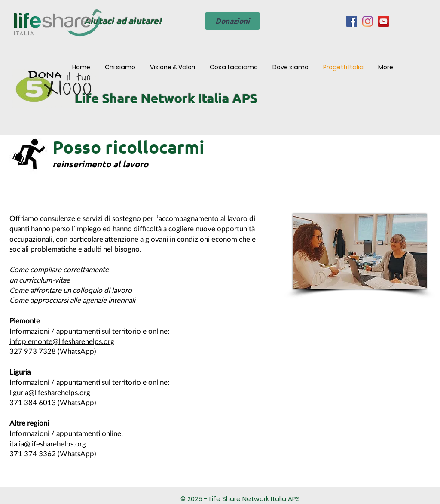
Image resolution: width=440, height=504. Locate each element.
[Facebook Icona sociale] (352, 21)
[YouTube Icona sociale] (383, 21)
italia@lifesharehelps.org (48, 444)
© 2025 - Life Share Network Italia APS (240, 499)
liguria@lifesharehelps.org (50, 393)
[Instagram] (368, 21)
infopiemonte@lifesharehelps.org (62, 342)
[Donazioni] (232, 21)
